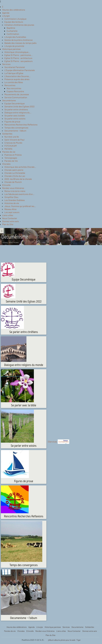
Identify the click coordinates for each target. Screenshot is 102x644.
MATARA (8, 149)
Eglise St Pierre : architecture (18, 58)
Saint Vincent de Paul (14, 140)
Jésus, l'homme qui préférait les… (20, 206)
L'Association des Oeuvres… (17, 76)
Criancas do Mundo (13, 143)
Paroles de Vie (11, 161)
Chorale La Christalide (15, 173)
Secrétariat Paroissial (15, 67)
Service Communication (16, 97)
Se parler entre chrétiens (16, 109)
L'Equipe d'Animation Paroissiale (20, 70)
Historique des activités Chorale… (20, 167)
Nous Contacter (10, 218)
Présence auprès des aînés (17, 79)
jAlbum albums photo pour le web (62, 640)
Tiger (79, 640)
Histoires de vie (12, 203)
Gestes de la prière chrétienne (19, 40)
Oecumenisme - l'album (15, 131)
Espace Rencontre (15, 91)
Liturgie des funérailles (15, 37)
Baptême (11, 28)
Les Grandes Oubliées (15, 200)
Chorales (6, 164)
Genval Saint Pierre (11, 242)
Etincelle (6, 185)
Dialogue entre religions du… (18, 112)
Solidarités (7, 134)
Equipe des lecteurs (14, 22)
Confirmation (13, 34)
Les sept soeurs (12, 212)
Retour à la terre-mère (15, 191)
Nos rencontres (14, 88)
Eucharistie (12, 31)
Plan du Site (8, 224)
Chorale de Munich (13, 182)
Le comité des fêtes (14, 82)
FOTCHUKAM (11, 146)
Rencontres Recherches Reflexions (21, 125)
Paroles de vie (9, 152)
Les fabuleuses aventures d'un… (19, 194)
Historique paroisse (11, 49)
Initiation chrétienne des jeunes (19, 25)
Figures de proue (12, 122)
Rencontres (10, 85)
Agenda (6, 13)
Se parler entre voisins (15, 118)
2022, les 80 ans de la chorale (18, 179)
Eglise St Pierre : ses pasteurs (18, 61)
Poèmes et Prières (13, 155)
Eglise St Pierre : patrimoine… (19, 55)
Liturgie (6, 16)
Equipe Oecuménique (15, 103)
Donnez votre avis (10, 221)
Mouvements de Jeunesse (17, 94)
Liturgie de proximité (14, 46)
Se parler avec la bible (15, 115)
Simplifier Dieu (11, 197)
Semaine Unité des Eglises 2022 (19, 106)
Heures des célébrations (14, 10)
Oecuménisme (9, 100)
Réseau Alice (10, 209)
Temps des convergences (16, 128)
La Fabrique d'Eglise (14, 73)
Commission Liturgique (15, 19)
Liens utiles (8, 215)
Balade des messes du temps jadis (20, 43)
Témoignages (11, 158)
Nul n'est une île (12, 137)
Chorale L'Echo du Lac (15, 176)
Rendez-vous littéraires (13, 188)
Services (6, 64)
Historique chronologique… (17, 52)
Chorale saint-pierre (14, 170)
